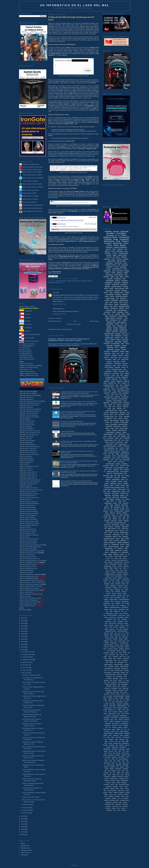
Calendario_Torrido (117, 403)
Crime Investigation (31, 515)
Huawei (114, 729)
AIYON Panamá (27, 338)
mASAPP (108, 572)
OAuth (115, 462)
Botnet (127, 389)
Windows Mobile (119, 511)
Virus (121, 470)
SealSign (125, 484)
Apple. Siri (106, 706)
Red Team (28, 500)
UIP (111, 773)
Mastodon (116, 509)
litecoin (125, 594)
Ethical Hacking (30, 371)
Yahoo (115, 418)
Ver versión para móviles (73, 324)
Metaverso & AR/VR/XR (32, 417)
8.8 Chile (25, 314)
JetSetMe (127, 735)
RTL (128, 635)
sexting (118, 458)
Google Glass (107, 603)
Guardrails (118, 603)
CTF (112, 558)
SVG (116, 763)
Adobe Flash (125, 527)
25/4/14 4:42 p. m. (59, 304)
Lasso (117, 606)
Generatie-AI (126, 659)
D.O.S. (117, 466)
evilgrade (121, 649)
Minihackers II (30, 397)
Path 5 (105, 436)
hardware (118, 294)
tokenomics (114, 308)
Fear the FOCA (26, 348)
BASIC (106, 541)
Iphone (107, 251)
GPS (114, 326)
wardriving (116, 554)
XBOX (127, 420)
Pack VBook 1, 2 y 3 (26, 370)
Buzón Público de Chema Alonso (32, 169)
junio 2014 (26, 668)
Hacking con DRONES (32, 513)
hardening (109, 247)
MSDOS (106, 499)
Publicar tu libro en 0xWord (27, 306)
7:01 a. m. (75, 279)
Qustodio (123, 672)
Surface (121, 678)
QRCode (123, 635)
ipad (107, 302)
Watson (114, 775)
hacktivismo (125, 397)
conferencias (124, 239)
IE (127, 627)
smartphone (108, 371)
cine (121, 385)
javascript (125, 340)
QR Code (120, 566)
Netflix (110, 462)
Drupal (105, 544)
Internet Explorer (117, 287)
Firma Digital (124, 422)
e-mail (116, 267)
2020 (23, 634)
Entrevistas (118, 263)
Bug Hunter (29, 391)
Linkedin (106, 413)
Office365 (127, 438)
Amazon (124, 346)
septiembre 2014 (28, 660)
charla (114, 391)
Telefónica (125, 241)
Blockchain (117, 283)
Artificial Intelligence (120, 247)
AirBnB (127, 617)
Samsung (116, 533)
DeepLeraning (116, 716)
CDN (119, 619)
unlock (114, 810)
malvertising (106, 596)
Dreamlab (25, 318)
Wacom (110, 775)
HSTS (117, 531)
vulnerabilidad (120, 617)
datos (125, 395)
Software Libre (111, 322)
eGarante (108, 594)
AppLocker (120, 704)
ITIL (128, 729)
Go (109, 544)
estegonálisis (109, 787)
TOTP (117, 387)
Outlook (119, 484)
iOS (119, 265)
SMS (107, 320)
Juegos (106, 306)
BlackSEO (107, 403)
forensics (106, 415)
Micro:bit (106, 633)
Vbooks (120, 501)
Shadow (121, 639)
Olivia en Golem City (33, 405)
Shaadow (115, 639)
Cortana (115, 578)
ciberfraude (107, 688)
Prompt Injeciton (121, 757)
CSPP (116, 444)
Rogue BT (125, 674)
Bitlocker (125, 556)
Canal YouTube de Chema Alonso (32, 208)
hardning (127, 792)
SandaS (116, 568)
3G (111, 422)
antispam (118, 432)
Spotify (122, 420)
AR (124, 700)
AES (124, 596)
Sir (105, 765)
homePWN (107, 694)
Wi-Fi (122, 535)
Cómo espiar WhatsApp (68, 431)
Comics (115, 253)
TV (116, 501)
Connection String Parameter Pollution (114, 487)
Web (118, 775)
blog (115, 310)
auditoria (114, 686)
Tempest (106, 485)
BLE (127, 450)
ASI (106, 702)
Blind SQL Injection (122, 296)
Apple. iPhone (113, 706)
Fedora (122, 625)
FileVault (121, 720)
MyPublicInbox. (107, 749)
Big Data (28, 419)
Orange (106, 609)
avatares (119, 513)
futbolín (127, 791)
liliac (104, 696)
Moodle (120, 564)
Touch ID (120, 680)
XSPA (127, 535)
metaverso (107, 354)
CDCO (108, 558)
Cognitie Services (112, 714)
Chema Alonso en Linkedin (29, 199)
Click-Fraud (125, 529)
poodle (120, 802)
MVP (105, 491)
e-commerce (119, 442)
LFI (111, 509)
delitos (105, 554)
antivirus (125, 426)
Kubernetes (29, 439)
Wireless (118, 334)
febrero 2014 (26, 810)
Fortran (106, 722)
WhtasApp (114, 777)
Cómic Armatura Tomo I (32, 498)
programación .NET (111, 411)
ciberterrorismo (124, 493)
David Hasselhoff (118, 474)
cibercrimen (110, 291)
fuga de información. (112, 791)
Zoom (113, 592)
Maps (123, 582)
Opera (128, 476)
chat (128, 413)
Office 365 (126, 446)
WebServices (114, 643)
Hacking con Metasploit (32, 504)
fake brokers (116, 692)
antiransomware (110, 464)
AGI (114, 700)
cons (126, 318)
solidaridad (110, 698)
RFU (109, 759)
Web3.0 (112, 590)
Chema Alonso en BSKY (28, 193)
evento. (121, 787)
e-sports (115, 503)
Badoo (114, 708)
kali (112, 336)
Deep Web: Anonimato (32, 535)
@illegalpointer (57, 273)
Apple (114, 255)
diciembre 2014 (27, 652)
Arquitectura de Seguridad (34, 409)
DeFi (128, 466)
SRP (127, 761)
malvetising (108, 798)
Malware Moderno (31, 444)
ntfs (122, 798)
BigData (107, 287)
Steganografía (109, 548)
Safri (128, 763)
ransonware (108, 806)
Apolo (118, 655)
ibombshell (107, 515)
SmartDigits (126, 765)
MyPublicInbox (25, 846)
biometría (126, 358)
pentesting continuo (109, 539)
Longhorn (117, 667)
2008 (23, 829)
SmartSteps (109, 678)
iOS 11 (111, 794)
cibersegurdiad (114, 688)
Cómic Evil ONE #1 (31, 492)
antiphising (109, 686)
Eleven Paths (122, 255)
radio (114, 354)
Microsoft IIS (125, 607)
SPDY (123, 761)
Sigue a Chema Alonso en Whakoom (33, 178)
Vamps (107, 590)
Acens (111, 598)
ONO (116, 751)
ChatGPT (110, 267)
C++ (115, 710)
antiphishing (111, 448)
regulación (113, 596)
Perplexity (126, 403)
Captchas (116, 422)
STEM (113, 763)
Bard (112, 415)
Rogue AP (126, 566)
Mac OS (110, 743)
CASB (119, 710)
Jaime (55, 292)
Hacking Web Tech (31, 529)
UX (128, 568)
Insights (113, 732)
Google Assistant (109, 661)
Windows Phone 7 (114, 779)
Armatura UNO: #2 (31, 476)
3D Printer (122, 450)
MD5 (123, 741)
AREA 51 (25, 331)
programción (118, 804)
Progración (114, 757)
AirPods (111, 556)
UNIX (124, 568)
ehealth (123, 485)
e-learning (110, 649)
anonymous (107, 525)
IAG (110, 582)
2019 (23, 636)
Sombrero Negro (30, 441)
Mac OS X (125, 334)
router (128, 615)
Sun (105, 448)
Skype (117, 454)
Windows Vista (119, 292)
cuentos (122, 448)
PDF (127, 371)
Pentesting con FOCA (32, 553)
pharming (127, 696)
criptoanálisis (107, 458)
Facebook (123, 267)
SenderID (107, 521)
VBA (123, 773)
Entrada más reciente (55, 321)
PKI (123, 499)
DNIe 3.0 (126, 578)
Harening (120, 728)
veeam (119, 810)
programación (124, 300)
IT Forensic (25, 324)
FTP (127, 487)
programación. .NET (109, 804)
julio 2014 (26, 665)
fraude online (109, 338)
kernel (113, 458)
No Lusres (111, 751)
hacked (125, 342)
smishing (114, 808)
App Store (108, 497)
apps (125, 369)
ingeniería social (109, 450)
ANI (121, 700)
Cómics (108, 269)
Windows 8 (118, 336)
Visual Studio (115, 493)
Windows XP (109, 342)
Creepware (120, 621)
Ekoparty (25, 321)
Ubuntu (107, 336)
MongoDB (107, 584)
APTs (128, 596)
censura (107, 552)
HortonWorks (125, 661)
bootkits (112, 570)
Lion (105, 519)
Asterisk (122, 655)
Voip (121, 395)
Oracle (108, 332)
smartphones (112, 617)
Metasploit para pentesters (35, 574)
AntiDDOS (117, 505)
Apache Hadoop (118, 556)
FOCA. (116, 720)
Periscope (108, 757)
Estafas (127, 271)
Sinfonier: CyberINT (31, 531)
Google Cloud (123, 444)
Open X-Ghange (117, 753)
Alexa (125, 401)
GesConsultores (116, 724)
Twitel (127, 415)
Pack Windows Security (27, 358)
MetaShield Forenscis (111, 631)
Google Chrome (81, 281)
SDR (127, 609)
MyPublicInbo (115, 747)
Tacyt (127, 354)
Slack (111, 641)
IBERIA (118, 729)
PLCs (120, 519)
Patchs (123, 584)
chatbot (124, 383)
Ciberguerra (30, 407)
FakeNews (119, 381)
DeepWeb (113, 481)
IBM (110, 407)
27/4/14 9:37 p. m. (59, 314)
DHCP (126, 621)
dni (126, 611)
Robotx (106, 761)
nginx (105, 615)
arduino (107, 428)
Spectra (126, 259)
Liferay (116, 739)
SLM (128, 491)
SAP (116, 637)
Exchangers (107, 720)
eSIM (127, 690)
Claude (113, 381)
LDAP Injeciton (126, 737)
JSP (113, 582)
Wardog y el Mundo (31, 567)
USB (118, 436)
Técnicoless (115, 351)
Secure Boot (108, 639)
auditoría (62, 281)
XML (123, 590)
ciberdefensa (114, 552)
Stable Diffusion (124, 533)
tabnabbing (109, 810)
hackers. (110, 792)
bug (117, 277)
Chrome (69, 281)
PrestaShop (120, 586)
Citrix (122, 344)
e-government (121, 690)
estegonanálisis (109, 613)
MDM (106, 562)
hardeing (116, 792)
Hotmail (106, 420)
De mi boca (109, 716)
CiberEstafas (29, 443)
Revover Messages (123, 759)
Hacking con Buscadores (32, 594)
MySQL (116, 328)
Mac (110, 391)
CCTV (115, 619)
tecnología (106, 460)
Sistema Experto (111, 765)
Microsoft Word (113, 564)
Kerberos (118, 582)
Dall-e (124, 657)
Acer (110, 702)
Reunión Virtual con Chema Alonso (33, 167)
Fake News (116, 361)
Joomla (107, 424)
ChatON (121, 712)
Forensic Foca (107, 489)
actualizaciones (124, 643)
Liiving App (122, 739)
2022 (23, 629)
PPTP (106, 533)
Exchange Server (109, 417)
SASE (111, 761)
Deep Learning (119, 289)
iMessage (125, 537)
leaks (128, 485)
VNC (105, 682)
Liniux (127, 739)
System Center (122, 641)
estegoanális (109, 692)
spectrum (123, 808)
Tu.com (121, 417)
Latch (114, 249)
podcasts (107, 312)
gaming (118, 350)
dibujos (126, 375)
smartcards (106, 653)
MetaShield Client (119, 562)
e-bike (105, 649)
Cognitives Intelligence (123, 543)
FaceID (125, 558)
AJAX (117, 700)
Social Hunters (30, 437)
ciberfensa (124, 686)
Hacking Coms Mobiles (32, 588)
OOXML (123, 361)
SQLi (114, 409)
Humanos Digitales (119, 468)
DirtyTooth (110, 438)
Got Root (28, 527)
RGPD (113, 759)
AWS (107, 505)
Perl (128, 584)
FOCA (113, 259)
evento (123, 480)
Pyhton (116, 609)
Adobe (111, 505)
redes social (115, 806)
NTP (116, 633)
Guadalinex (126, 726)
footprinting (107, 389)
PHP (125, 326)
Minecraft (122, 745)
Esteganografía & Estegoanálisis (35, 551)
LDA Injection (118, 737)
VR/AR (110, 405)
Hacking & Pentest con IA (33, 401)
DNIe (106, 452)
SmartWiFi (121, 415)
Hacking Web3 (30, 423)
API (114, 405)
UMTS (107, 550)
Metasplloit (112, 745)
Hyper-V (116, 627)
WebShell (127, 775)
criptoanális (124, 783)
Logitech (106, 741)
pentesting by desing (122, 572)
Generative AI (124, 304)
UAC (120, 358)
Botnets (115, 371)
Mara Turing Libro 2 (31, 450)
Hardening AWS (30, 425)
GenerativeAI (119, 275)
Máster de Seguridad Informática (68, 26)
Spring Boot (29, 486)
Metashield (114, 424)
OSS (124, 751)
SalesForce (125, 637)
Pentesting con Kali (32, 366)
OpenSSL (118, 499)
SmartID (120, 521)
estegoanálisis (116, 480)
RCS (127, 672)
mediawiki (114, 798)
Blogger (124, 436)
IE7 (108, 509)
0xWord (23, 843)
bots (122, 375)
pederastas (109, 696)
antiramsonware (125, 781)
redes (113, 273)
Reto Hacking (121, 261)
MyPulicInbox (122, 749)
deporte (115, 537)
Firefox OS (127, 720)
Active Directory (117, 401)
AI (116, 235)
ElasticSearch (107, 718)
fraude (111, 289)
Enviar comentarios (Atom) (64, 329)
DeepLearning (123, 399)
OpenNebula (111, 755)
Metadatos (109, 263)
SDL (114, 676)
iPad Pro (126, 794)
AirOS (113, 702)
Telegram (123, 348)
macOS (108, 399)
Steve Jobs (117, 478)
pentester (114, 393)
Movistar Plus (112, 383)
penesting (106, 800)
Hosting (105, 606)
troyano (121, 411)
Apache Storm (113, 704)
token (114, 365)
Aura (114, 271)
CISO (112, 460)
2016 (23, 644)
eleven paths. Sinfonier (124, 785)
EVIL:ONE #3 (30, 460)
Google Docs (108, 726)
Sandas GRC (108, 588)
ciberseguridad (124, 237)
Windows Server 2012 (32, 576)
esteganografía (110, 377)
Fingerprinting (123, 253)
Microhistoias (117, 669)
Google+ (118, 580)
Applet (124, 598)
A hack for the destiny (31, 511)
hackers (120, 249)
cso (119, 552)
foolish (127, 448)
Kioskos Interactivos (123, 560)
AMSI (120, 653)
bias (123, 440)
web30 (122, 554)
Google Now (115, 726)
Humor (126, 243)
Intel (128, 489)
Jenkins (121, 735)
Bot (106, 529)
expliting (112, 789)
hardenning (122, 792)
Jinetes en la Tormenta (32, 454)
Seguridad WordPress (32, 525)
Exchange (111, 625)
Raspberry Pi (29, 462)
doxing (107, 442)
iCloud (121, 570)
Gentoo (127, 625)
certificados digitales (123, 456)
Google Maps (115, 544)
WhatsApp (107, 271)
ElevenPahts (124, 497)
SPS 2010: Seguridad (31, 600)
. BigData (127, 698)
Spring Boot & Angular (32, 494)
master (113, 515)
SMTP (110, 533)
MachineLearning (124, 667)
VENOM (127, 773)
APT (119, 359)
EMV (112, 602)
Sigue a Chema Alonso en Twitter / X (33, 187)
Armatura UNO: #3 (31, 474)
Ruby (110, 436)
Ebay (105, 659)
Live (128, 606)
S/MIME (106, 568)
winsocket (124, 810)
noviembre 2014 (27, 654)
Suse (115, 641)
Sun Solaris (108, 456)
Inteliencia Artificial (124, 732)
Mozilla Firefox (114, 413)
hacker (120, 418)
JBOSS (106, 629)
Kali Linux (125, 365)
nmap (106, 527)
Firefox (114, 312)
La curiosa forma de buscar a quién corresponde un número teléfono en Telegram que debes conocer (78, 412)
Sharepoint (107, 493)
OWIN (127, 751)
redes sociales (122, 322)
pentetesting (109, 802)
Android (109, 255)
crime (122, 611)
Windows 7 (124, 298)
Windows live (118, 550)
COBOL (105, 657)
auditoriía (108, 783)
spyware (122, 495)
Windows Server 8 (124, 779)
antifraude (118, 592)
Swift (125, 678)
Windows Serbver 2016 (124, 682)
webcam (119, 407)
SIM (105, 470)
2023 (23, 626)
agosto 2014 (26, 662)
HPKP (115, 661)
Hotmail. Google (107, 729)
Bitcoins (107, 308)
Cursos (109, 245)
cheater (127, 645)
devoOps (114, 690)
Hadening (114, 728)
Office (122, 354)
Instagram (127, 385)
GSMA (114, 489)
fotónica (116, 613)
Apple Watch (117, 598)
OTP (109, 454)
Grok (113, 603)
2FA (118, 298)
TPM (109, 771)
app (117, 448)
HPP (123, 603)
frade (105, 791)
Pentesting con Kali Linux (33, 559)
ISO (125, 729)
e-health (117, 485)
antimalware (110, 324)
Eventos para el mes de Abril (31, 797)
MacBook (112, 499)
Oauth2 (120, 446)
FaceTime (112, 580)
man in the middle (111, 651)
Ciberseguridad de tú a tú (33, 433)
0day (57, 281)
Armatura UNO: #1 (31, 478)
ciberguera (113, 647)
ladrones (120, 594)
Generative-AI (117, 269)
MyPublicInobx (125, 669)
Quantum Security (31, 395)
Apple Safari (116, 497)
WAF (125, 501)
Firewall (118, 377)
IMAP (107, 663)
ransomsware (122, 615)
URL (114, 773)
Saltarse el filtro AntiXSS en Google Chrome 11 (84, 155)
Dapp (106, 623)
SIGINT (119, 761)
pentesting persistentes (118, 696)
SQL (107, 611)
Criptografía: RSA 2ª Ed (32, 563)
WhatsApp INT (30, 429)
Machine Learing (117, 743)
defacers (127, 647)
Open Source (109, 304)
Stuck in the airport (28, 804)
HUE (119, 661)
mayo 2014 (26, 670)
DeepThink (120, 623)
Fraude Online (29, 592)
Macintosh (126, 629)
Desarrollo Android (31, 565)
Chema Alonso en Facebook (31, 196)
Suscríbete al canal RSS (30, 202)
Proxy (108, 369)
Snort (118, 767)
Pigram (107, 586)
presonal (125, 802)
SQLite (110, 470)
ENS (116, 434)
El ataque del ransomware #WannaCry (72, 421)
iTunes (106, 796)
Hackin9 (127, 603)
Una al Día (28, 596)
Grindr (120, 726)
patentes (111, 527)
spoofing (115, 330)
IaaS (126, 663)
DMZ (123, 507)
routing (106, 617)
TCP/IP (111, 511)
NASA (128, 749)
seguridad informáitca (110, 574)
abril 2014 (26, 673)
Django (126, 623)
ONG (127, 468)
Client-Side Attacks (31, 509)
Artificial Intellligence (122, 706)
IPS (115, 663)
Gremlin (122, 544)
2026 (23, 618)
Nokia (112, 670)
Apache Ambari (119, 702)
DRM (121, 657)
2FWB (127, 539)
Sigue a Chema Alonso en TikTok (32, 175)
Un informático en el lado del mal (75, 5)
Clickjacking (117, 507)
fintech (117, 789)
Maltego (107, 607)
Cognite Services (114, 600)
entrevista (108, 480)
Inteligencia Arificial (108, 665)
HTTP (117, 348)
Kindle (113, 737)
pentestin (114, 572)
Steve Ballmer (118, 769)
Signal (126, 639)
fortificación (114, 320)
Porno (105, 546)
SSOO (125, 676)
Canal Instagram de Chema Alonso (33, 211)
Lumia (116, 741)
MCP (121, 629)
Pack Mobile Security (26, 356)
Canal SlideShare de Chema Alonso (33, 205)
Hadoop (122, 531)
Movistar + (120, 318)
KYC (104, 737)
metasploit (117, 279)
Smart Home (121, 462)
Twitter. (127, 771)
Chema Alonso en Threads (28, 181)
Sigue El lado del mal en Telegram (31, 172)
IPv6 (111, 306)
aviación (117, 645)
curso (108, 395)
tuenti (112, 428)
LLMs (125, 263)
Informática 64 (122, 430)
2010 (23, 824)
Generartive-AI (125, 722)
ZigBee (118, 781)
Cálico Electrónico (26, 352)
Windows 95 (117, 611)
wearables (121, 698)
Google (116, 239)
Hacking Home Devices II (33, 403)
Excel (119, 365)
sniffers (124, 432)
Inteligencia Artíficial (108, 733)
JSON (113, 606)
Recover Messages (114, 546)
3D (127, 480)
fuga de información (123, 391)
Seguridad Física (124, 306)
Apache (122, 308)
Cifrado (127, 292)
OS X (123, 476)
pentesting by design (114, 800)
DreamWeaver (123, 716)
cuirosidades (106, 785)
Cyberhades (24, 855)
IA (119, 235)
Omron (110, 753)
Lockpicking (111, 667)
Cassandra (115, 712)
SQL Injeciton (119, 676)
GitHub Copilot (122, 489)
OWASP (86, 96)
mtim (118, 798)
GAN (121, 460)
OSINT (27, 464)
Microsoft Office (123, 424)
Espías (106, 625)
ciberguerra (118, 342)
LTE (117, 629)
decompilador (108, 690)
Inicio (75, 321)
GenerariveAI (117, 722)
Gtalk (107, 627)
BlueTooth (110, 348)
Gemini (125, 320)
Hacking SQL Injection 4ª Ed (34, 584)
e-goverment (124, 387)
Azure (122, 373)
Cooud (119, 714)
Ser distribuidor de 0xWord (27, 344)
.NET (122, 324)
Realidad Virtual (116, 491)
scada (126, 442)
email (127, 525)
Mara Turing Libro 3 (31, 448)
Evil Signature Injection (124, 718)
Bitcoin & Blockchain (31, 519)
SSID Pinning (107, 763)
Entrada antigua (94, 321)
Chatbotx (126, 712)
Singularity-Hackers (27, 850)
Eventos (116, 231)
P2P (116, 415)
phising (105, 698)
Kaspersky (112, 629)
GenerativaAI (108, 724)
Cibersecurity (108, 578)
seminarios (119, 574)
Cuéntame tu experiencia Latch (31, 675)
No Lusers (116, 257)
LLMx (106, 739)
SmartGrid (106, 767)
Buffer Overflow (112, 529)
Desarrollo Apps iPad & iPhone (34, 580)
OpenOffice (109, 426)
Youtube (107, 300)
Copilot (116, 558)
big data (110, 279)
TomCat (115, 680)
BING (115, 306)
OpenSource (117, 426)
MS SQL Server (110, 387)
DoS (127, 507)
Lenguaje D (111, 739)
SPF (119, 440)
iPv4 (122, 338)
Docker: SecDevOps (31, 502)
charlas (116, 245)
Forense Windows (30, 606)
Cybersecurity (124, 428)
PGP (128, 434)
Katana (108, 737)
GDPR (117, 438)
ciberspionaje (115, 525)
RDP (113, 454)
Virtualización (116, 535)
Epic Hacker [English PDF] (33, 547)
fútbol (120, 537)
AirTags (125, 653)
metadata (108, 330)
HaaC (124, 517)
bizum (119, 686)
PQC (124, 519)
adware (125, 379)
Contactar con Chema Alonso (31, 164)
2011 (23, 821)
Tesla (121, 568)
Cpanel (115, 621)
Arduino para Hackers (32, 488)
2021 (23, 631)
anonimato (116, 373)
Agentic (119, 405)
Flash (115, 659)
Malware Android (30, 533)
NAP (105, 670)
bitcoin (112, 296)
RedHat (124, 491)
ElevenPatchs (114, 718)
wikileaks (125, 407)
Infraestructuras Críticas (32, 523)
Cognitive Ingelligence (110, 543)
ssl (127, 367)
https (127, 351)
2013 (23, 816)
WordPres (113, 781)
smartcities (117, 527)
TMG (105, 771)
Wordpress (123, 328)
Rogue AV (119, 674)
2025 (23, 621)
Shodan (109, 326)
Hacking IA (29, 393)
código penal (125, 688)
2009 (23, 827)
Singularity (106, 641)
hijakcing (106, 794)
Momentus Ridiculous (110, 446)
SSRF (126, 586)
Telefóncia (114, 771)
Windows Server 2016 (32, 375)
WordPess (107, 781)
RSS (114, 407)
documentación (109, 397)
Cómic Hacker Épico (31, 541)
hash (121, 613)
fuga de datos (123, 316)
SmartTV (113, 340)
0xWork (105, 700)
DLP (110, 517)
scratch (118, 539)
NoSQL (114, 566)
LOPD (105, 391)
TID (120, 379)
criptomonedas (110, 298)
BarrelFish (120, 708)
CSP (106, 712)
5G (129, 554)
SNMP (111, 568)
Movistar (117, 291)
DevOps (114, 430)
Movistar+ (115, 379)
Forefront (120, 481)
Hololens (125, 728)
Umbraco (118, 773)
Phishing (124, 291)
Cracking (119, 326)
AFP (117, 653)
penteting (124, 651)
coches (112, 485)
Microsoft (120, 271)
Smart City (114, 521)
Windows (108, 253)
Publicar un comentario (55, 318)
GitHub (126, 418)
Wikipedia (118, 590)
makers (113, 389)
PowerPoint (117, 635)
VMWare (107, 643)
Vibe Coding (108, 535)
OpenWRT (118, 755)
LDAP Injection (109, 367)
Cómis (123, 714)
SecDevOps (109, 478)
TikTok (114, 456)
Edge (112, 476)
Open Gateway (114, 420)
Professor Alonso (26, 350)
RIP (117, 759)
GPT (120, 320)
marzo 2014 (26, 808)
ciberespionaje (122, 310)
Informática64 (110, 432)
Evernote (110, 659)
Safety (124, 763)
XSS (62, 283)
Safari (112, 501)
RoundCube (109, 676)
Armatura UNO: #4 (31, 472)
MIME (127, 741)
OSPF (120, 751)
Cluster (27, 537)
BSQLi (112, 466)
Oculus (106, 753)
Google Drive (125, 602)
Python (108, 273)
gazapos (105, 792)
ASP (106, 556)
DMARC (120, 578)
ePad (116, 785)
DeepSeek (126, 393)
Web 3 (122, 775)
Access (107, 598)
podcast (118, 314)
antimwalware (125, 684)
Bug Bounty (29, 456)
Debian (108, 430)
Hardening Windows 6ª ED (32, 590)
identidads (117, 796)
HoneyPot (114, 560)
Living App (109, 346)
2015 (23, 647)
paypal (110, 554)
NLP (109, 670)
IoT (113, 314)
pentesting (110, 235)
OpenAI (117, 338)
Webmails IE (107, 777)
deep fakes (108, 495)
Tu (124, 680)
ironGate (123, 796)
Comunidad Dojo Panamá (29, 334)
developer (117, 346)
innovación (124, 285)
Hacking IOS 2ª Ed (31, 557)
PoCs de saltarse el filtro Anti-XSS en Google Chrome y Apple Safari (75, 156)
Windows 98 (120, 777)
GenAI (113, 251)
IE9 (115, 476)
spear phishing (125, 458)
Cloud (107, 340)
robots (123, 367)
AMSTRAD (109, 444)
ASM (121, 515)
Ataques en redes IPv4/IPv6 (33, 582)
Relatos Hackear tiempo (32, 447)
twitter (112, 277)
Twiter (123, 771)
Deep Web (126, 405)
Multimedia (113, 484)
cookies (122, 525)
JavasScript (116, 735)
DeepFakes (115, 300)
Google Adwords (124, 724)
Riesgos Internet (30, 496)
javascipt (125, 613)
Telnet (119, 771)
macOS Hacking (30, 517)
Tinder (126, 548)
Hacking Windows (31, 507)
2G (126, 554)
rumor (120, 806)
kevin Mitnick (115, 495)
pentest (108, 249)
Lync (120, 741)
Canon (110, 657)
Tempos (119, 259)
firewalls (114, 594)
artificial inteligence (108, 645)
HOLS (111, 627)
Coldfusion (107, 602)
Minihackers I (30, 399)
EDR (120, 558)
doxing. (112, 785)
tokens (116, 302)
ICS (128, 517)
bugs (111, 292)
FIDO (112, 720)
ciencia (117, 570)
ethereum (117, 397)
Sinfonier (119, 409)
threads (116, 698)
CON (121, 302)
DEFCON (123, 466)
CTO (125, 576)
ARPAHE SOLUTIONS (29, 341)
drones (112, 442)
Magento (111, 562)
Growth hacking (125, 580)
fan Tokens (108, 359)
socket (118, 808)
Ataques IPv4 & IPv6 (31, 373)
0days (123, 539)
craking (118, 783)
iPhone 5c (113, 694)
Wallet (112, 550)
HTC (110, 728)
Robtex (112, 637)
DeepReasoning (110, 531)
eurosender (115, 787)
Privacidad (108, 239)
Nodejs (112, 584)
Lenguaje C (123, 606)
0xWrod (110, 700)
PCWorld (107, 344)
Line (106, 667)
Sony (120, 588)
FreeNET (119, 659)
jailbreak (109, 328)
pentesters (114, 399)
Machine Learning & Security (34, 490)
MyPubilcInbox (108, 566)
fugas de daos (121, 791)
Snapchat (115, 588)
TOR (117, 375)
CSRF (116, 460)
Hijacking (121, 371)
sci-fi (117, 450)
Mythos (112, 633)
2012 (23, 819)
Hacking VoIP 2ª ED (31, 569)
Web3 (127, 277)
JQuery (110, 735)
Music (109, 519)
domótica (125, 513)
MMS (106, 743)
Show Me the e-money (32, 466)
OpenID (105, 755)
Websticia (124, 478)
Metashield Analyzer (122, 631)
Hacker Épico (29, 572)
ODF (117, 385)
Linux (126, 251)
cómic (112, 395)
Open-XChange (125, 753)
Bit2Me (127, 373)
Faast (127, 344)
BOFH (111, 541)
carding (125, 550)
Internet (109, 257)
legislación (107, 393)
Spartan (107, 769)
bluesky (114, 783)
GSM (126, 411)
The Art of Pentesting (31, 415)
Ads (127, 495)
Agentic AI (109, 474)
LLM (125, 249)
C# (127, 598)
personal (125, 265)
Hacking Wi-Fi (29, 458)
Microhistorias (29, 570)
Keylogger (126, 665)
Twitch (127, 680)
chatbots (118, 464)
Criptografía (110, 281)
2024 (23, 623)
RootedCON (122, 609)
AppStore (126, 574)
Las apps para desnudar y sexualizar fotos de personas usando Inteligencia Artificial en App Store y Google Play (79, 392)
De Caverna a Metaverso (33, 431)
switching (119, 596)
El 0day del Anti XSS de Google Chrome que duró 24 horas (71, 18)
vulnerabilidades (54, 283)
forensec (127, 789)
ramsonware (125, 804)
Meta (119, 476)
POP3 (127, 633)
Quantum (117, 367)
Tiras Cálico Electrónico (33, 482)
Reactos (107, 637)
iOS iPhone (121, 794)
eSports (116, 649)
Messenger (126, 460)
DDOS (108, 481)
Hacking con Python (31, 543)
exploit (116, 304)
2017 (23, 642)
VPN (117, 395)
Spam (122, 277)
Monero (127, 582)
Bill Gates (116, 541)
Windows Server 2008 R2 (111, 684)
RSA (115, 440)
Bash (112, 576)
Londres (111, 741)
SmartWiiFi (112, 767)
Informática (107, 732)
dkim (127, 440)
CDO (120, 393)
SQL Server (123, 332)
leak (126, 338)
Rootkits (123, 509)
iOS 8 (115, 794)
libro (105, 314)
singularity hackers (109, 385)
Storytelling (29, 427)
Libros (118, 241)
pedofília (126, 798)
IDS (105, 509)
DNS (109, 314)
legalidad (107, 381)
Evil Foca (107, 375)
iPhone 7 (118, 694)
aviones (122, 645)
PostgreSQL (113, 586)
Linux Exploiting (30, 555)
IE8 (109, 606)
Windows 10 (113, 316)
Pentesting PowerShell (32, 539)
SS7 (120, 637)
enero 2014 (26, 813)
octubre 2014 (27, 657)
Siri (124, 409)
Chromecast (115, 657)
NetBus (106, 751)
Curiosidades (121, 233)
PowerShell (115, 285)
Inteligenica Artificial (118, 733)
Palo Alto (106, 635)
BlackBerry (123, 541)
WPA (111, 611)
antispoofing (108, 537)
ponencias (115, 802)
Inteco (117, 732)
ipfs (128, 694)
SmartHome (109, 363)
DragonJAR (26, 311)
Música (117, 281)
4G (117, 515)
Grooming (108, 560)
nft (128, 383)
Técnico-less (114, 358)
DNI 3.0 (127, 714)
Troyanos (107, 351)
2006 (23, 835)
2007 (23, 832)
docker (122, 351)
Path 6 (111, 609)
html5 (120, 503)
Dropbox (115, 517)
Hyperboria (122, 627)
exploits (121, 355)
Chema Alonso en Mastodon (29, 190)
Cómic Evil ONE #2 (32, 484)
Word (119, 684)
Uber (128, 641)
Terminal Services (117, 369)
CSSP (110, 712)
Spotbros (112, 769)
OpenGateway (108, 440)
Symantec (106, 680)
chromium (106, 647)
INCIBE (111, 663)
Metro (117, 745)
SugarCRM (125, 769)
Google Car (118, 602)
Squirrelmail (115, 678)
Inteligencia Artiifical (118, 665)
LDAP (114, 359)
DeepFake (106, 580)
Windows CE (114, 682)
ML (116, 417)
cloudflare (114, 355)
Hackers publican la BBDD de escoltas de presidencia (76, 481)
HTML (109, 409)
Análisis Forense (30, 506)
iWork (126, 570)
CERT (123, 710)
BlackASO (109, 619)
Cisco (119, 529)
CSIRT (128, 710)
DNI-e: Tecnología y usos (32, 598)
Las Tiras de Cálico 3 (32, 413)
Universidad (111, 261)
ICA (127, 531)
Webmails (123, 413)
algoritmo (112, 513)
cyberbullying (108, 503)
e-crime (125, 336)
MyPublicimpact (25, 848)
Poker (111, 635)
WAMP (105, 775)
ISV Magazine (120, 663)
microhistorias (115, 344)
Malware (123, 245)
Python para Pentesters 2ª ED (34, 545)
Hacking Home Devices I (33, 411)
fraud (121, 692)
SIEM (114, 761)
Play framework (108, 672)
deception (124, 592)
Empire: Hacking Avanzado (33, 480)
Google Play (123, 330)
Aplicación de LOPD (30, 604)
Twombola (106, 773)
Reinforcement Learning (111, 674)
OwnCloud (124, 755)
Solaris (127, 767)
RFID (109, 491)
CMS (74, 281)
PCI (123, 633)
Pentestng (126, 670)
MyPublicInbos (123, 747)
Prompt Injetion (116, 672)
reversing (109, 401)
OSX (120, 633)
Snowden (122, 767)
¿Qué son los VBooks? (26, 364)
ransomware (121, 389)
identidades (111, 796)
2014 (23, 650)
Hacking (90, 281)
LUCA (125, 269)
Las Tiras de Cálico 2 (32, 435)
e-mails (107, 422)
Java (118, 354)
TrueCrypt (125, 588)
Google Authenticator (114, 452)
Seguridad (116, 470)
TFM (111, 680)
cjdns (120, 688)
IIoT (122, 729)
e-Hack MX (25, 328)
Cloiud (105, 714)
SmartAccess (119, 765)
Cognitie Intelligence (124, 600)
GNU (120, 517)
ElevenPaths (118, 243)
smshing (112, 653)
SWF (120, 763)
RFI (128, 519)
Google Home (109, 468)
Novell (127, 544)
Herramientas (109, 294)
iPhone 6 (127, 649)
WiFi (127, 289)
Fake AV (117, 625)
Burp (126, 655)
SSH (114, 436)
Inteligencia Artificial (110, 237)
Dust (106, 407)
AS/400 (128, 700)
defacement (125, 552)
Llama (113, 375)
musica (118, 651)
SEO (105, 405)
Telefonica (120, 548)
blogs (123, 314)
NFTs (119, 383)
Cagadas (106, 600)
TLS (115, 548)
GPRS (117, 324)
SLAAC (122, 546)
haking (125, 692)
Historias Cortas (30, 421)
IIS (126, 324)
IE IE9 (125, 302)
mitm (124, 279)
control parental (124, 472)
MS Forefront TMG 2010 (32, 602)
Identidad (120, 251)
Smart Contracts (125, 454)
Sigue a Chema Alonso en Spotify (32, 184)
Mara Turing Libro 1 (31, 452)
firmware (122, 789)
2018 (23, 639)
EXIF (128, 657)
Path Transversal (119, 670)
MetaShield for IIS (109, 669)
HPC (106, 728)
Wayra (119, 340)
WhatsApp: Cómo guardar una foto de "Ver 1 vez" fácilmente (78, 402)
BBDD (108, 576)
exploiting (120, 312)
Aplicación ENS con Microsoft (34, 586)
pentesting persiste (125, 800)
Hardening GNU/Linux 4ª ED (34, 561)
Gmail (126, 312)
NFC (121, 438)
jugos (127, 796)
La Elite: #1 (29, 468)
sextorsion (126, 503)
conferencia (110, 350)
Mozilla (125, 564)
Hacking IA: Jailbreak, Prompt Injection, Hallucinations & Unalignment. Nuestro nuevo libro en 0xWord (69, 340)
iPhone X (124, 694)
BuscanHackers (119, 576)
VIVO (107, 570)
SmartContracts (109, 334)
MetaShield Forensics (115, 607)
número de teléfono (112, 615)
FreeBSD (111, 722)
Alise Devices (112, 655)
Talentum (107, 355)
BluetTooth (111, 710)
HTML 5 (105, 582)
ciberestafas (118, 363)
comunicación (120, 647)
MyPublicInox (115, 749)
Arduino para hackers (32, 367)
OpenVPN (118, 584)
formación (108, 243)
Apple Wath (126, 704)
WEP (109, 682)
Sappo (127, 546)
